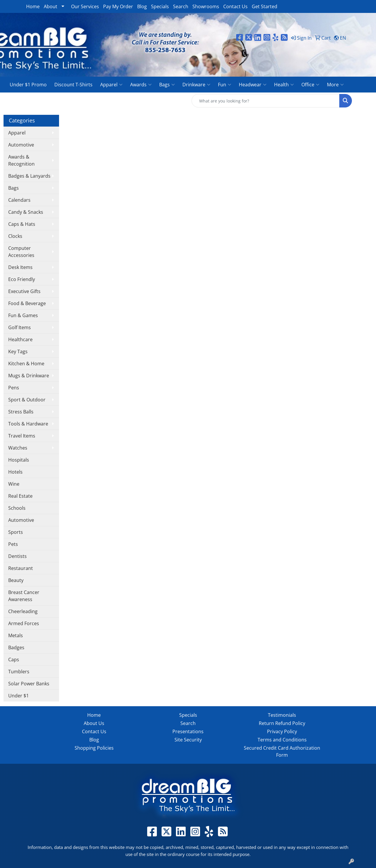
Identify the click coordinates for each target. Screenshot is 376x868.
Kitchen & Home (26, 364)
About (51, 6)
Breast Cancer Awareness (24, 596)
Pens (14, 388)
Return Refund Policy (282, 723)
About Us (94, 723)
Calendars (19, 200)
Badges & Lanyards (29, 176)
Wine (14, 484)
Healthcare (20, 339)
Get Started (265, 6)
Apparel (111, 85)
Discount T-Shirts (73, 85)
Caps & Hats (22, 224)
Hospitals (19, 460)
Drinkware (196, 85)
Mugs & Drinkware (29, 376)
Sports (16, 532)
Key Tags (18, 351)
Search (181, 6)
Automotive (21, 145)
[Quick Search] (266, 101)
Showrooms (206, 6)
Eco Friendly (22, 279)
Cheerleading (23, 611)
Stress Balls (21, 412)
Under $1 (19, 696)
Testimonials (282, 715)
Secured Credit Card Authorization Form (282, 751)
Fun (225, 85)
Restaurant (21, 568)
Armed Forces (24, 623)
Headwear (253, 85)
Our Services (85, 6)
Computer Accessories (21, 252)
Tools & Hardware (28, 424)
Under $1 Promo (28, 85)
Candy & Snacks (26, 212)
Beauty (16, 580)
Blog (142, 6)
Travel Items (22, 436)
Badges (16, 647)
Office (310, 85)
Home (33, 6)
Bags (167, 85)
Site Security (188, 740)
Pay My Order (118, 6)
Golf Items (20, 327)
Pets (13, 544)
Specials (160, 6)
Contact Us (235, 6)
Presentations (188, 731)
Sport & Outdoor (27, 400)
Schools (17, 508)
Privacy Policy (282, 731)
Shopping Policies (94, 748)
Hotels (15, 472)
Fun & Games (23, 315)
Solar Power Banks (29, 684)
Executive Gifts (24, 291)
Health (284, 85)
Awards (141, 85)
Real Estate (20, 496)
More (335, 85)
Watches (18, 448)
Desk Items (20, 267)
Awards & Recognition (21, 160)
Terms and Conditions (282, 740)
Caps (14, 660)
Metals (16, 635)
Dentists (17, 556)
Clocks (15, 236)
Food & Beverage (27, 303)
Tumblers (19, 672)
